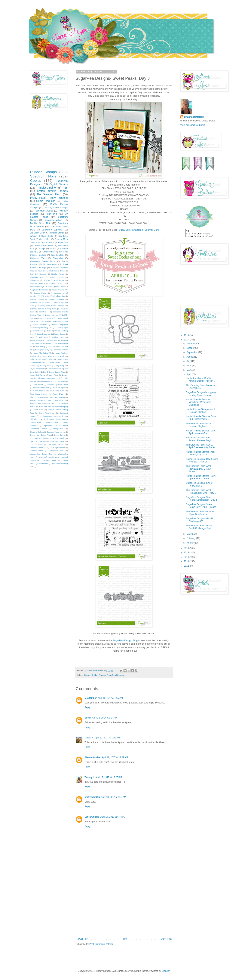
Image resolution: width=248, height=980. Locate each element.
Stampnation (58, 429)
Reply (88, 707)
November (192, 344)
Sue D (88, 718)
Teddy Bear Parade (57, 438)
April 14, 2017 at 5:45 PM (113, 817)
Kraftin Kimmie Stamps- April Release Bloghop (200, 411)
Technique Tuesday (38, 438)
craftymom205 (92, 797)
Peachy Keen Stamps (56, 208)
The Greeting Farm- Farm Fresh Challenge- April (199, 527)
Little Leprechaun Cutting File (49, 378)
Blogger (166, 971)
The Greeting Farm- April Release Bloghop (198, 425)
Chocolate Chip (37, 277)
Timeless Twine (46, 188)
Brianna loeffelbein (194, 117)
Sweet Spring (59, 435)
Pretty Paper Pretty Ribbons (49, 198)
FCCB (33, 337)
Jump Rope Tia (55, 369)
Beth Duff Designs (38, 274)
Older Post (166, 939)
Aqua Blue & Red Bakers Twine (51, 271)
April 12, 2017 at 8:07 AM (110, 698)
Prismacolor (60, 400)
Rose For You (45, 407)
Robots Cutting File (60, 290)
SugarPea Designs (115, 675)
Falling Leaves (58, 337)
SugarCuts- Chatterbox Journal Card (139, 230)
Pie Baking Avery (57, 391)
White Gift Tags (45, 457)
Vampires (61, 448)
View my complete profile (193, 125)
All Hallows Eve (59, 296)
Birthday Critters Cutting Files (43, 309)
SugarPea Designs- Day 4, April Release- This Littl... (202, 460)
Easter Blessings (43, 334)
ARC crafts (45, 296)
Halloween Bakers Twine (43, 261)
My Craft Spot (59, 388)
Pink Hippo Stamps (39, 394)
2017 (187, 340)
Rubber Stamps (98, 675)
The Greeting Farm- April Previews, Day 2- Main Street (199, 469)
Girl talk (52, 347)
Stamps (42, 249)
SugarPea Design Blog (125, 640)
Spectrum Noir (47, 242)
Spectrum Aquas (44, 211)
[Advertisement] (124, 909)
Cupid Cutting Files (45, 328)
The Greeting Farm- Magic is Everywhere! (200, 387)
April (189, 374)
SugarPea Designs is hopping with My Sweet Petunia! (201, 394)
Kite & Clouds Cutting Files (54, 372)
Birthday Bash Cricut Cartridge (51, 306)
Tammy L (90, 777)
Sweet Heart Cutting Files (41, 435)
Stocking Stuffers (37, 432)
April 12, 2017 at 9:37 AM (105, 718)
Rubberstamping (61, 407)
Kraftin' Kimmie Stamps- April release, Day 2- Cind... (200, 453)
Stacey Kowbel (93, 757)
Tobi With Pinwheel (56, 445)
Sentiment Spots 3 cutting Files (52, 416)
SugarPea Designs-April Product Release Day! (198, 439)
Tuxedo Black (58, 255)
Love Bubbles (62, 381)
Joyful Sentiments (37, 369)
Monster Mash (36, 287)
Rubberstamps (50, 264)
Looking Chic (48, 381)
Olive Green (60, 287)
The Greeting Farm (49, 194)
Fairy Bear (44, 337)
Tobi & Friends (37, 445)
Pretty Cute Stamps (57, 397)
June (189, 366)
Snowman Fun (52, 422)
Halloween (34, 280)
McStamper (91, 698)
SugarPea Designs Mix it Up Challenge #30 (200, 520)
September (192, 352)
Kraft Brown (59, 280)
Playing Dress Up (37, 397)
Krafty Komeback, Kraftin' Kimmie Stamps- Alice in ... (201, 380)
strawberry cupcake (52, 230)
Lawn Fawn (54, 375)
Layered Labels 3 (57, 283)
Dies (49, 331)
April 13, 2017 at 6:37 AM (113, 797)
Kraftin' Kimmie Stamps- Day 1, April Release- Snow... (201, 477)
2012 (187, 566)
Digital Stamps (58, 184)
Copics (87, 675)
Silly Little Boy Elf (38, 419)
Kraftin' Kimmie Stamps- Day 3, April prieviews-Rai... (201, 432)
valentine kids (43, 463)
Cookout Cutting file (60, 321)
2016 (187, 548)
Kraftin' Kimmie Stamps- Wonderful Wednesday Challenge (199, 402)
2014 (187, 557)
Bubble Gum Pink (40, 223)
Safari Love (38, 410)
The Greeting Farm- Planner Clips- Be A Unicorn (200, 513)
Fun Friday (41, 347)
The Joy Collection (38, 441)
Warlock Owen (37, 451)
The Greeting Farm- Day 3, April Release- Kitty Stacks (201, 446)
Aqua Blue (63, 242)
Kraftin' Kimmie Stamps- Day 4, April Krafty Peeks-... (201, 418)
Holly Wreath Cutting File (41, 359)
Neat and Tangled (38, 391)
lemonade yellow (54, 220)
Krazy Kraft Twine (38, 375)
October (191, 348)
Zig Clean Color (38, 233)
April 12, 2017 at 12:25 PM (109, 777)
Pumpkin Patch (36, 403)
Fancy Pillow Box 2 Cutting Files (44, 340)
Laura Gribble (92, 817)
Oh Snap (48, 287)
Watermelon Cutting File (41, 454)
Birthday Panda (58, 274)
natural (53, 249)
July (189, 361)
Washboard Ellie (56, 451)
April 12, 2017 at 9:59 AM (107, 738)
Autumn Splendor (57, 299)
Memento (50, 385)
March (190, 534)
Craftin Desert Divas (44, 246)
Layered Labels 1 (38, 283)
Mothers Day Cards (41, 388)
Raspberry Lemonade (39, 290)
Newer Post (82, 939)
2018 (187, 335)
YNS (65, 188)
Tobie (52, 448)
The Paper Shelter (57, 441)
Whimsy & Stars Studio (42, 236)
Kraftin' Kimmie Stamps (52, 191)
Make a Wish (38, 385)
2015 (187, 553)
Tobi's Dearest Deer (38, 448)
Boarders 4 (44, 312)
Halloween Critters (60, 350)
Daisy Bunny (38, 331)
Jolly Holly (60, 366)
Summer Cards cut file (56, 432)
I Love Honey (55, 362)
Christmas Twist (38, 258)
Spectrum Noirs (43, 176)
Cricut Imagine (57, 277)
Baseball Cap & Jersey (40, 302)
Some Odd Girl (46, 201)
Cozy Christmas (40, 325)
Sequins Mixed (40, 293)
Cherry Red (45, 239)
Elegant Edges (59, 334)
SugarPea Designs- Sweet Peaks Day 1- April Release (201, 506)
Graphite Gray (43, 350)
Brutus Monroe (51, 315)
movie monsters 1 (50, 460)
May (189, 370)
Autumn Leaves (37, 299)
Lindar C (89, 738)
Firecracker (58, 258)
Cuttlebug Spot (62, 328)
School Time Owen (47, 413)
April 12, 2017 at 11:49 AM (115, 757)
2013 (187, 561)
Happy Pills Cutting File (42, 353)
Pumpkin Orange (57, 233)
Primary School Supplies (41, 400)
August (190, 357)
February (191, 538)
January (191, 543)
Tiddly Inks (51, 214)
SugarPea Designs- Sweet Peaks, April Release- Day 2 (201, 499)
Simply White (49, 252)
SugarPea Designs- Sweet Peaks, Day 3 (199, 484)
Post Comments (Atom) (101, 944)
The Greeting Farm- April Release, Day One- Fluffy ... (201, 491)
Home (124, 939)
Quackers (50, 403)
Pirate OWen (58, 394)
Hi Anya (46, 280)
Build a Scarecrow (46, 318)
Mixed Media (63, 385)
